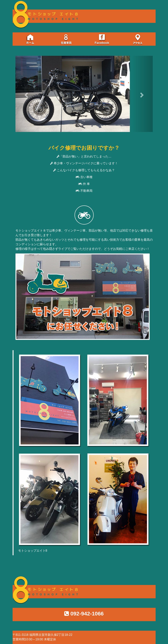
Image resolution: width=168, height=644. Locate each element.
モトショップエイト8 (33, 551)
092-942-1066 (87, 614)
